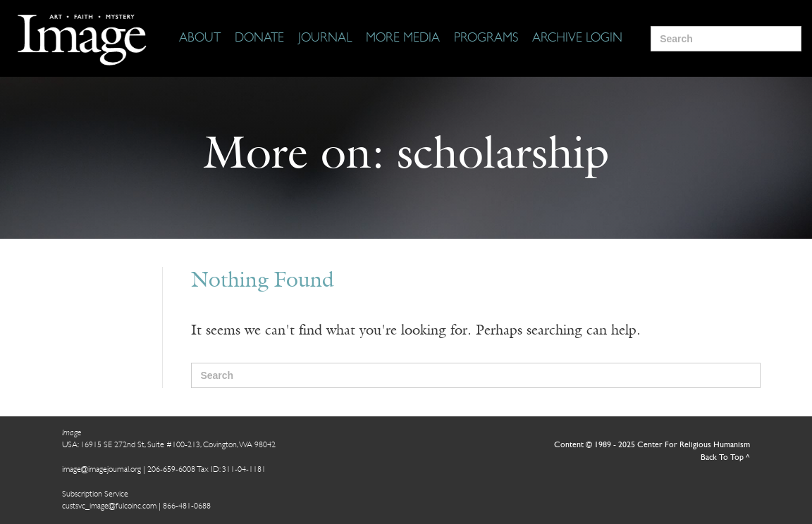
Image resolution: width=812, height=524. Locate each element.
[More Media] (403, 39)
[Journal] (325, 39)
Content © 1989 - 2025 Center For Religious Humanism (652, 445)
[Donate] (259, 39)
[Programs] (486, 39)
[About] (200, 39)
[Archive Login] (577, 39)
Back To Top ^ (725, 458)
